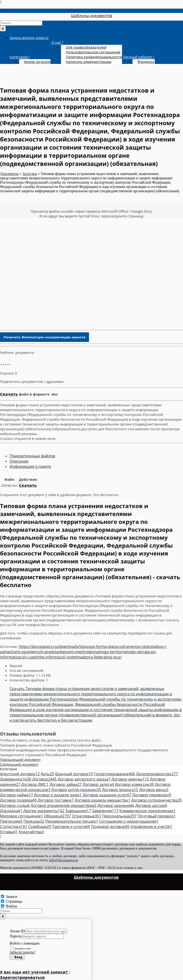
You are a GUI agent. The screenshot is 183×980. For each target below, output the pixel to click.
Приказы (34, 821)
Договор (44, 779)
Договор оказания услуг (107, 795)
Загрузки (30, 174)
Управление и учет (151, 827)
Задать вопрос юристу (29, 38)
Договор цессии (151, 805)
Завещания (78, 811)
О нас (57, 42)
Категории (19, 57)
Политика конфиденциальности (94, 57)
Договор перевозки (152, 795)
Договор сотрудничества (156, 800)
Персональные (119, 816)
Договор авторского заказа (84, 779)
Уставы (9, 832)
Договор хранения (116, 805)
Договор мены (154, 790)
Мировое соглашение (22, 816)
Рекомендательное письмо (72, 821)
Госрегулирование (114, 774)
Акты (47, 774)
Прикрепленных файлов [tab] (32, 456)
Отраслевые (87, 816)
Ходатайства (31, 832)
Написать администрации (89, 62)
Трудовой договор (110, 827)
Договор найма (17, 795)
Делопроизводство (157, 774)
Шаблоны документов (91, 16)
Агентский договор (20, 774)
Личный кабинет (138, 57)
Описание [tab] (19, 461)
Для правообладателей (86, 47)
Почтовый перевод (157, 816)
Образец (58, 816)
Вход (17, 957)
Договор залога (98, 784)
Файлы (11, 906)
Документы (9, 174)
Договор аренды (130, 779)
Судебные (40, 827)
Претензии (11, 821)
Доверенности (16, 779)
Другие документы (44, 811)
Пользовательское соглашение (93, 52)
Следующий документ (19, 764)
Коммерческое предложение (147, 811)
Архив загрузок (37, 62)
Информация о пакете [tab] (30, 466)
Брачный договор (74, 774)
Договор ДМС (35, 784)
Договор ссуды (15, 805)
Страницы (14, 901)
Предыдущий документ (20, 759)
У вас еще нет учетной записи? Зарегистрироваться (35, 975)
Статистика (14, 827)
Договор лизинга (120, 790)
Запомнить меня (21, 949)
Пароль (16, 936)
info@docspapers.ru (64, 860)
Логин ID (17, 931)
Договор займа (66, 784)
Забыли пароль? (22, 952)
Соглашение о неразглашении (129, 821)
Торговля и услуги (71, 827)
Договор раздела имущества (102, 800)
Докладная (11, 811)
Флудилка (146, 62)
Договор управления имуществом (64, 805)
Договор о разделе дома (58, 795)
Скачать (9, 394)
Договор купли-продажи (76, 790)
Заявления (105, 811)
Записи (11, 897)
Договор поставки (56, 800)
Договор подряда (18, 800)
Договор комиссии (134, 784)
